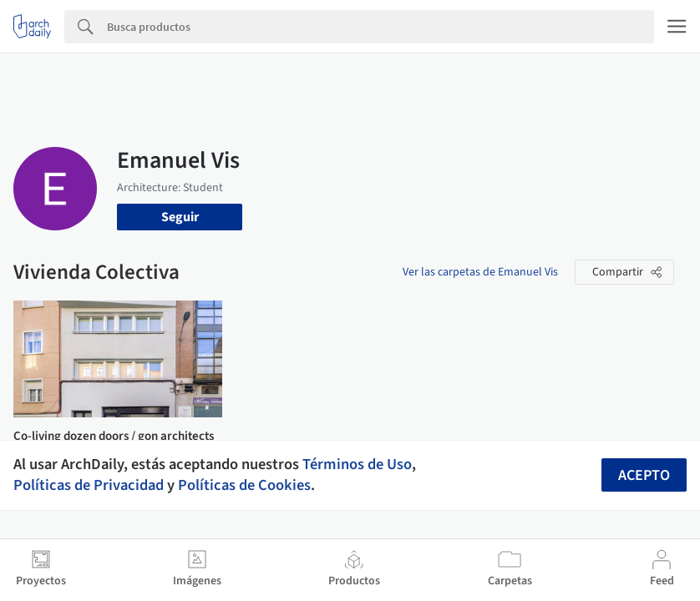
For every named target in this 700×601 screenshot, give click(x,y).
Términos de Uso (357, 464)
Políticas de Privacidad (89, 485)
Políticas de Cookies (244, 485)
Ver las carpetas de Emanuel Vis (480, 272)
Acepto (644, 475)
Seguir (180, 217)
